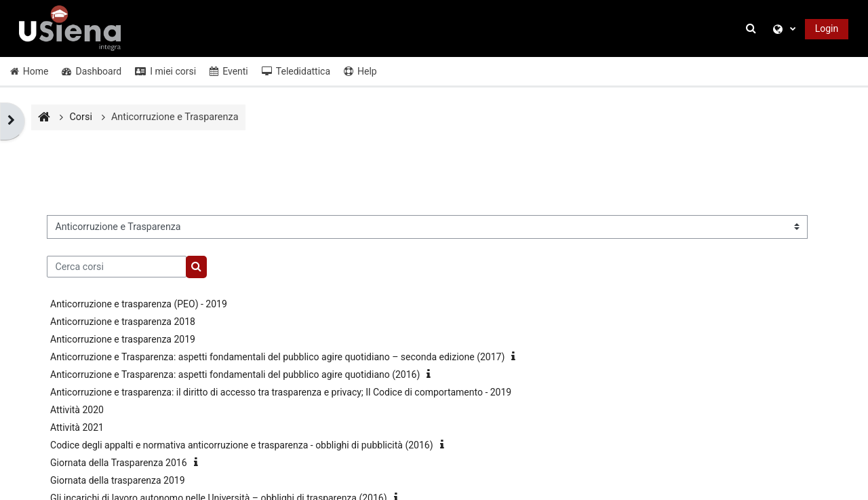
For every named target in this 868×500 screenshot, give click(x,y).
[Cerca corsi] (117, 267)
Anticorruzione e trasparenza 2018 (123, 322)
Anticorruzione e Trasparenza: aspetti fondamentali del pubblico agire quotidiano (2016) (235, 374)
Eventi (229, 71)
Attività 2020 (77, 410)
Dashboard (92, 71)
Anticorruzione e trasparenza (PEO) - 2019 (139, 304)
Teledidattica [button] (296, 71)
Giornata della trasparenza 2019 (118, 480)
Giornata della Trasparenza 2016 (119, 463)
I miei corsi (165, 71)
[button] (753, 29)
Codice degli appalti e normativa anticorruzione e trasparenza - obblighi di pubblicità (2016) (242, 445)
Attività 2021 (77, 427)
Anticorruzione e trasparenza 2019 (123, 339)
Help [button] (360, 71)
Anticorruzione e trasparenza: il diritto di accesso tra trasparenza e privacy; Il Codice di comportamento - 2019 (281, 392)
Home (29, 71)
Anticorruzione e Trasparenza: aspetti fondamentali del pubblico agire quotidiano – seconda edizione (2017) (277, 357)
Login (827, 28)
